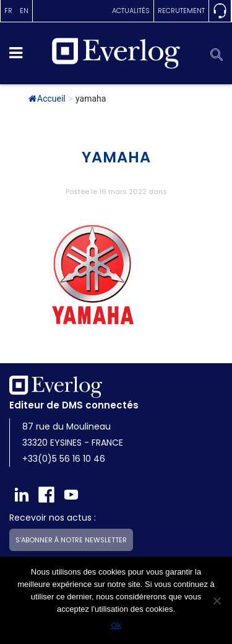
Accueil (47, 99)
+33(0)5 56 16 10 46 (64, 459)
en (24, 11)
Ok (116, 625)
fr (8, 11)
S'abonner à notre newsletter (71, 540)
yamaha (116, 157)
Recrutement (181, 11)
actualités (131, 11)
